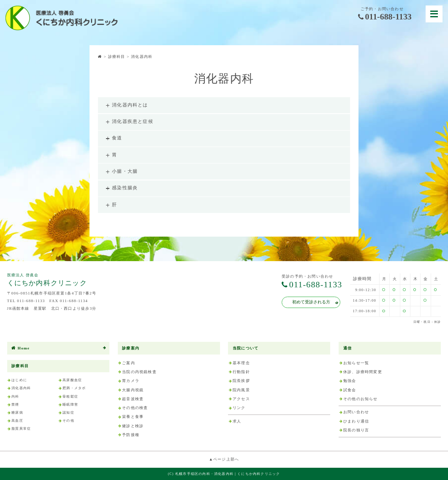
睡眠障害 (70, 405)
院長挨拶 (241, 381)
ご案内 (129, 363)
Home (20, 348)
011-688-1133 (385, 17)
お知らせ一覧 (356, 363)
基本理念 (241, 363)
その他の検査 (135, 408)
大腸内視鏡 (133, 390)
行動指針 (241, 372)
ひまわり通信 (356, 421)
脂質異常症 (21, 429)
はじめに (19, 380)
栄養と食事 (133, 417)
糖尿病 (17, 413)
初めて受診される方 (315, 302)
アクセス (241, 399)
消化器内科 (21, 388)
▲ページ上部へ (224, 459)
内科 (15, 397)
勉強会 (350, 381)
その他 (68, 421)
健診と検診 (133, 426)
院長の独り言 (356, 430)
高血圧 (17, 421)
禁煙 (15, 405)
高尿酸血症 (72, 380)
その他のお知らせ (361, 399)
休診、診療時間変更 (363, 372)
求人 (237, 421)
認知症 (68, 413)
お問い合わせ (356, 412)
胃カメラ (131, 381)
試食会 (350, 390)
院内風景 (241, 390)
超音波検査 (133, 399)
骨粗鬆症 (70, 397)
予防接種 (131, 435)
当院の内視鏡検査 (139, 372)
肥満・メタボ (74, 388)
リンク (239, 408)
